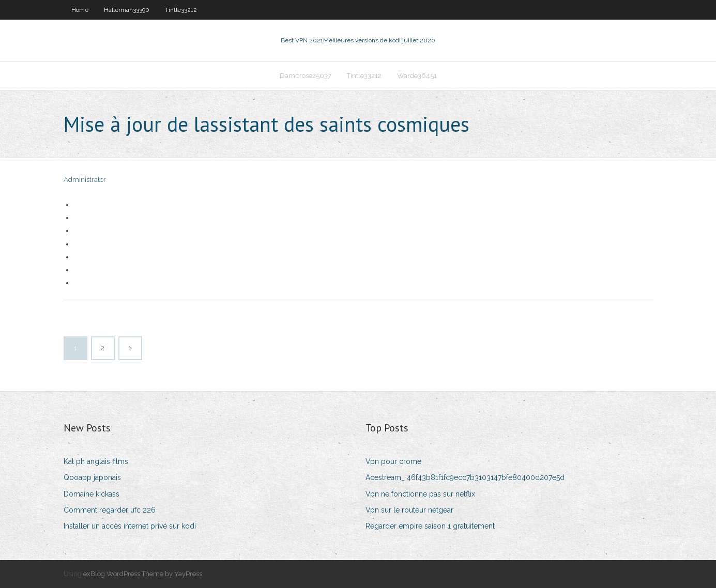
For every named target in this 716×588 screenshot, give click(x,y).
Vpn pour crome (393, 461)
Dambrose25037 (306, 76)
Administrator (85, 180)
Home (80, 10)
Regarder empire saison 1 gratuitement (430, 526)
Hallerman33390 (127, 10)
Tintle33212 (181, 10)
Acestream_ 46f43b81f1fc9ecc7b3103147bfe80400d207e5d (465, 477)
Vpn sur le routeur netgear (409, 510)
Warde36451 (417, 76)
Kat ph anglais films (96, 461)
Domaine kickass (92, 494)
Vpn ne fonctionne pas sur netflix (420, 494)
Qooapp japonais (92, 477)
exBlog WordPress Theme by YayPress (143, 574)
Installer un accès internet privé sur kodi (130, 526)
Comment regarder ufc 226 (110, 510)
